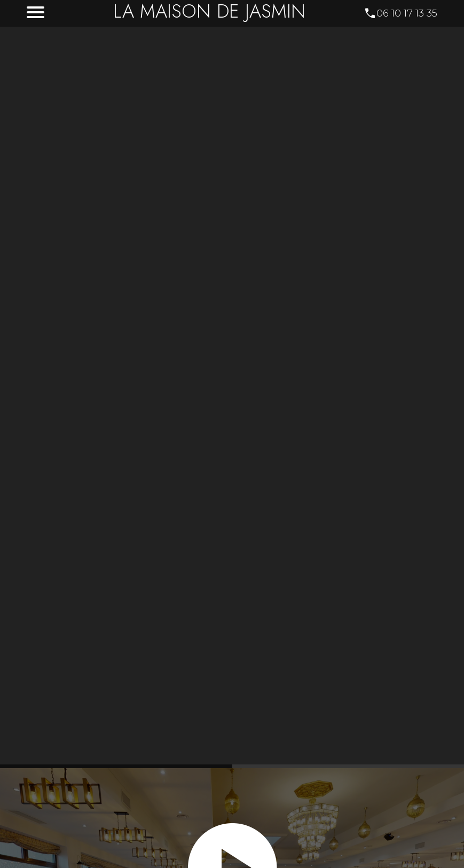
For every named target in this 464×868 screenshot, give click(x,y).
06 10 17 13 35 (407, 13)
